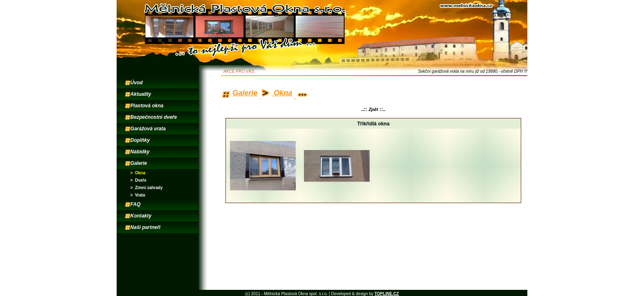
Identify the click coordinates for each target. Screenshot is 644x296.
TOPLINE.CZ (387, 294)
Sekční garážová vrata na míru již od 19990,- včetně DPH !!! (473, 71)
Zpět (373, 109)
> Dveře (138, 180)
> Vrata (138, 195)
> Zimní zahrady (146, 188)
